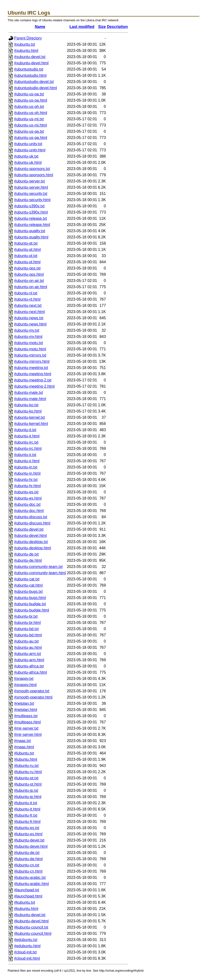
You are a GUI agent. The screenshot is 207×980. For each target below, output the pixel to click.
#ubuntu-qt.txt (26, 243)
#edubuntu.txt (26, 940)
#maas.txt (22, 741)
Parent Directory (28, 38)
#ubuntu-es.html (28, 498)
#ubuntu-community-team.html (40, 573)
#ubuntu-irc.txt (26, 442)
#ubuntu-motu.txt (28, 343)
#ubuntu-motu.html (30, 349)
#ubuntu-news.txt (29, 318)
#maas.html (24, 747)
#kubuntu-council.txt (31, 927)
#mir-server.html (28, 735)
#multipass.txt (26, 716)
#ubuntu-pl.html (27, 262)
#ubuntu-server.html (31, 187)
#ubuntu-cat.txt (27, 579)
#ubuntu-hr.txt (26, 480)
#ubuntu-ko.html (28, 411)
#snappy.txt (24, 679)
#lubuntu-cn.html (28, 871)
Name (40, 27)
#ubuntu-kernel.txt (29, 417)
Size (102, 27)
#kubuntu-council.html (33, 933)
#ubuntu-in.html (27, 473)
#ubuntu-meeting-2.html (34, 386)
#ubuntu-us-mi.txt (29, 119)
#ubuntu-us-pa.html (31, 100)
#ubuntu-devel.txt (29, 529)
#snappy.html (25, 685)
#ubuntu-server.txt (29, 181)
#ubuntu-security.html (32, 200)
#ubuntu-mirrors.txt (30, 355)
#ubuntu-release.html (32, 225)
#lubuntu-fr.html (27, 822)
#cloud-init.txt (25, 952)
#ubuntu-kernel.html (31, 424)
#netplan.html (26, 710)
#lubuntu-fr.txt (26, 815)
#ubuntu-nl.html (27, 299)
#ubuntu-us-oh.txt (29, 107)
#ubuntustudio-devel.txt (34, 82)
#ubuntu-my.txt (27, 330)
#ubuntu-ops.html (29, 274)
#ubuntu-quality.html (31, 237)
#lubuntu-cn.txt (27, 865)
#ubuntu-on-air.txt (29, 281)
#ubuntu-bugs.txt (28, 592)
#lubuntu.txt (24, 753)
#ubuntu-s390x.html (31, 212)
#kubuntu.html (26, 909)
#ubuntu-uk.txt (26, 156)
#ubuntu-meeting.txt (31, 368)
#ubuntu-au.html (28, 647)
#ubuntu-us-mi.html (31, 125)
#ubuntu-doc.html (29, 511)
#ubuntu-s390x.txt (29, 206)
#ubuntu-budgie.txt (30, 604)
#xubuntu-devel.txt (30, 57)
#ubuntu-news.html (30, 324)
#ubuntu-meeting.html (33, 374)
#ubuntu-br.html (27, 623)
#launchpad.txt (27, 890)
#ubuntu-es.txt (26, 492)
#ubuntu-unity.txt (28, 144)
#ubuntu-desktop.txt (31, 542)
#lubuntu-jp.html (28, 797)
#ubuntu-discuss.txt (31, 517)
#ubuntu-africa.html (31, 672)
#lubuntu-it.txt (26, 803)
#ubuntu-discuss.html (32, 523)
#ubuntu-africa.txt (29, 666)
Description (117, 27)
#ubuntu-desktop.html (33, 548)
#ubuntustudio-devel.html (36, 88)
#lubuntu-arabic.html (31, 884)
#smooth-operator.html (33, 697)
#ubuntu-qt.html (27, 250)
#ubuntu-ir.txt (25, 455)
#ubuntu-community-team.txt (38, 567)
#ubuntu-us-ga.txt (29, 131)
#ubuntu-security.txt (31, 194)
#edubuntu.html (27, 946)
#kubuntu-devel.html (31, 921)
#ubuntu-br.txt (26, 616)
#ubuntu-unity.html (30, 150)
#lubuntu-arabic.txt (30, 878)
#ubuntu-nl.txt (26, 293)
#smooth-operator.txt (32, 691)
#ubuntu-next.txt (28, 306)
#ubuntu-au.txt (26, 641)
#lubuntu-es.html (28, 834)
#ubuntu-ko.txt (26, 405)
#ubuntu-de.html (28, 560)
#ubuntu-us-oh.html (31, 113)
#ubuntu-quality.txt (30, 231)
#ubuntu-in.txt (26, 467)
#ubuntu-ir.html (27, 461)
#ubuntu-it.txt (25, 430)
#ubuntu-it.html (27, 436)
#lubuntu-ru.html (28, 772)
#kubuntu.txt (25, 902)
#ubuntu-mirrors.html (32, 361)
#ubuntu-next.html (29, 312)
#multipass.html (27, 722)
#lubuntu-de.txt (27, 853)
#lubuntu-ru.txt (26, 766)
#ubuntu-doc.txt (27, 504)
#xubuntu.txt (25, 44)
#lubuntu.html (26, 759)
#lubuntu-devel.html (31, 846)
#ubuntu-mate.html (30, 399)
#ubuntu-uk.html (28, 162)
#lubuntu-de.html (28, 859)
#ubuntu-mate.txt (28, 393)
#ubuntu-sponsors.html (34, 175)
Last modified (82, 27)
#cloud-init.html (27, 958)
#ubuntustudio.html (30, 75)
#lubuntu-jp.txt (26, 790)
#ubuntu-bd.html (28, 635)
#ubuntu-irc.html (28, 449)
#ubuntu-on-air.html (31, 287)
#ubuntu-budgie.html (32, 610)
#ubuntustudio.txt (29, 69)
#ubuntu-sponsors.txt (32, 169)
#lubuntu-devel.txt (29, 840)
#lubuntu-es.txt (27, 828)
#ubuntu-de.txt (26, 554)
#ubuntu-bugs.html (30, 598)
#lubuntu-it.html (27, 809)
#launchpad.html (28, 896)
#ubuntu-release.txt (31, 218)
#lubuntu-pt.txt (26, 778)
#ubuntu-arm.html (29, 660)
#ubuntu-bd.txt (26, 629)
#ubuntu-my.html (28, 337)
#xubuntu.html (26, 51)
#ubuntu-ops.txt (27, 268)
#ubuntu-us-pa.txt (29, 94)
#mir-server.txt (26, 728)
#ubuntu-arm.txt (28, 654)
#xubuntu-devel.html (31, 63)
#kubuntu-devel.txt (30, 915)
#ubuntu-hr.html (27, 486)
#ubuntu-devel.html (30, 536)
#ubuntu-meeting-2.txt (33, 380)
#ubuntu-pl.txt (26, 256)
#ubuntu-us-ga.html (31, 138)
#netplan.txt (24, 703)
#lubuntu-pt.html (28, 784)
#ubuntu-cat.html (28, 585)
